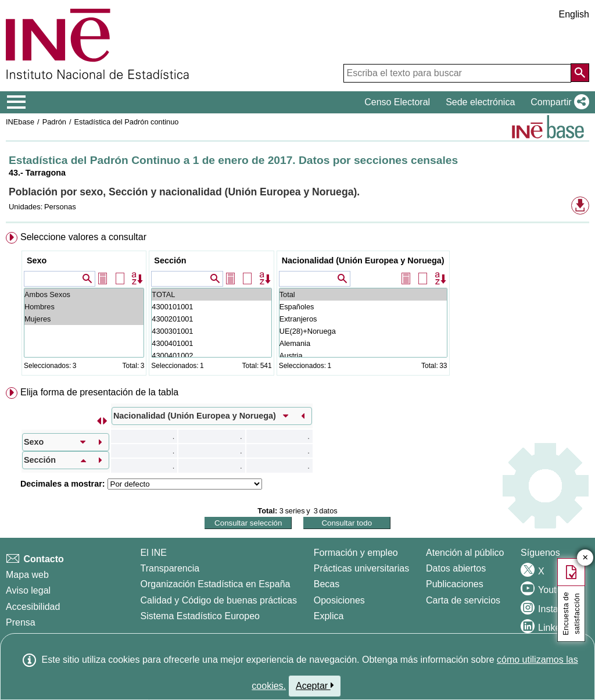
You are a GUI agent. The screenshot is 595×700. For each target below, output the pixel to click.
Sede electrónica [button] (480, 102)
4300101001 (211, 307)
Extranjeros (363, 319)
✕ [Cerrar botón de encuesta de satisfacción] (585, 558)
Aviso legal (28, 590)
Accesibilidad (33, 607)
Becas (327, 584)
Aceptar (315, 685)
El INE (154, 553)
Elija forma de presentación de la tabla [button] (99, 392)
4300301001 (211, 331)
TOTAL (211, 294)
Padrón (54, 122)
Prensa (21, 622)
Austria (363, 356)
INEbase (20, 122)
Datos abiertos (456, 568)
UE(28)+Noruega (363, 331)
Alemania (363, 343)
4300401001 (211, 343)
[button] (558, 102)
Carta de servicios (463, 600)
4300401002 (211, 356)
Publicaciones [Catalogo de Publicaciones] (455, 584)
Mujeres (84, 319)
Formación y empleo (356, 553)
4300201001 (211, 319)
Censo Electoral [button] (397, 102)
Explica (329, 616)
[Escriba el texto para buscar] (457, 73)
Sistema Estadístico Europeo (200, 616)
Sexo (37, 260)
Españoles (363, 307)
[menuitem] (297, 306)
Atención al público (465, 553)
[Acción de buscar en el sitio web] (580, 73)
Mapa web (27, 575)
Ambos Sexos (84, 294)
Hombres (84, 307)
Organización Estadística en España (216, 584)
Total (363, 294)
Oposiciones (339, 600)
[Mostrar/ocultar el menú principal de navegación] (17, 102)
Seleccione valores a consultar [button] (83, 237)
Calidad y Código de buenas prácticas (219, 600)
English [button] (574, 14)
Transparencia (170, 568)
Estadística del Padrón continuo (126, 122)
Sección (170, 260)
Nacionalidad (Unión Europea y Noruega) (363, 260)
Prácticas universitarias (362, 568)
